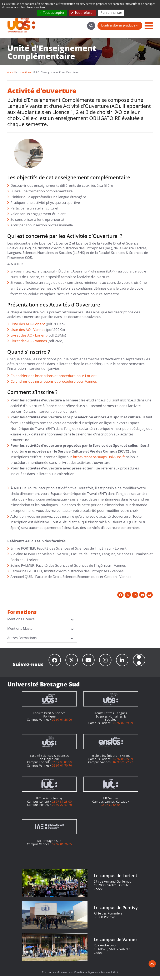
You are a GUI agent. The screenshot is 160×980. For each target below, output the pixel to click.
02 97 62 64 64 (111, 808)
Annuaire (64, 976)
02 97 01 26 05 (62, 848)
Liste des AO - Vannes (28, 330)
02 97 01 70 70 (62, 769)
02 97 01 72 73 (123, 766)
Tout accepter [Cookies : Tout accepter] (52, 13)
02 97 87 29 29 (123, 727)
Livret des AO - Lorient (29, 335)
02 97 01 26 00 (62, 723)
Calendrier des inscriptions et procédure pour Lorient (54, 376)
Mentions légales (86, 976)
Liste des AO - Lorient (28, 324)
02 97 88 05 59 (123, 763)
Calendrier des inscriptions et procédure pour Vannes (54, 381)
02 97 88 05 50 (62, 766)
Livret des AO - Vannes (29, 341)
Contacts (48, 976)
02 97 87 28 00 (62, 805)
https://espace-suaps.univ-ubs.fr (99, 457)
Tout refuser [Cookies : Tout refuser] (82, 13)
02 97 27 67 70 (62, 808)
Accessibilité (110, 976)
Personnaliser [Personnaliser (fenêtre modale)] (111, 13)
